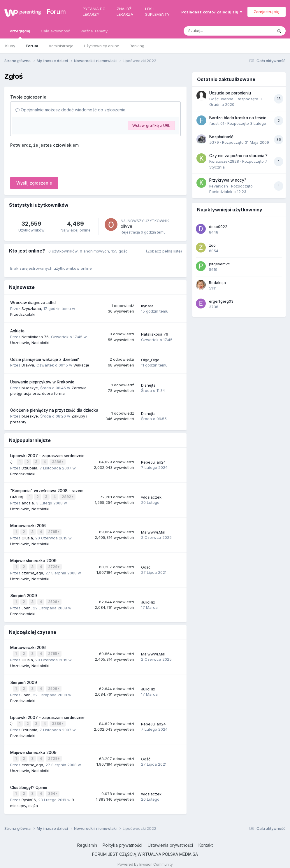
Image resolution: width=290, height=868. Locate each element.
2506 (54, 600)
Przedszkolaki (23, 314)
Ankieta (17, 331)
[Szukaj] (214, 31)
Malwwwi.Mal (153, 531)
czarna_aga (32, 571)
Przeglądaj (20, 34)
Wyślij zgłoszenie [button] (34, 183)
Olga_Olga (150, 360)
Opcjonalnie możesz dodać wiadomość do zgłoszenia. (71, 110)
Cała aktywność (55, 31)
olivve (126, 226)
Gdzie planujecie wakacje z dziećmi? (45, 360)
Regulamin (87, 840)
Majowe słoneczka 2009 (33, 559)
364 (53, 789)
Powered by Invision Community (145, 859)
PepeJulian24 (153, 462)
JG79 (214, 142)
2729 (54, 565)
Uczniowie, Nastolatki (30, 343)
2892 (68, 496)
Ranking (137, 46)
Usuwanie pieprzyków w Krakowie (42, 382)
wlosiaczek (151, 496)
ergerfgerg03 (221, 301)
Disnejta (148, 385)
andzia (28, 502)
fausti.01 (217, 123)
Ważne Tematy (94, 31)
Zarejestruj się (267, 12)
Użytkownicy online (102, 46)
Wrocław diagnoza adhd (33, 303)
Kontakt (206, 840)
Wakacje (81, 365)
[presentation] (55, 161)
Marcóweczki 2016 (28, 525)
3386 (58, 462)
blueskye (30, 388)
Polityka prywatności (122, 840)
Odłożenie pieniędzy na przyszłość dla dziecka (54, 410)
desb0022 (218, 227)
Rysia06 (29, 795)
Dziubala (29, 467)
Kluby (10, 46)
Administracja (61, 46)
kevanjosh (219, 186)
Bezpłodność (221, 137)
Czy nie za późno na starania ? (238, 156)
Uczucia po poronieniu (230, 93)
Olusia (27, 536)
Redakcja (217, 283)
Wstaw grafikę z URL (151, 125)
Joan (26, 605)
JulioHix (148, 600)
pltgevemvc (219, 264)
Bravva (28, 365)
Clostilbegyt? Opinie (29, 783)
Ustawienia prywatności (170, 840)
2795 (54, 531)
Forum (53, 12)
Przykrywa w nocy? (228, 180)
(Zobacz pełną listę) (164, 251)
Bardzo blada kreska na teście (238, 118)
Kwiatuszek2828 (224, 161)
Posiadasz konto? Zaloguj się (212, 12)
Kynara (147, 306)
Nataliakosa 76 (35, 337)
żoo (212, 245)
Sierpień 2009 (24, 594)
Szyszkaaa (31, 308)
